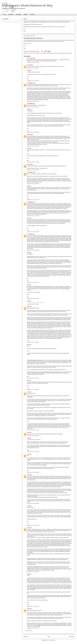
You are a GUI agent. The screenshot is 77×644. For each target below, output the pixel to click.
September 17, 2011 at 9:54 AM (33, 606)
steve (28, 306)
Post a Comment (29, 631)
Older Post (71, 637)
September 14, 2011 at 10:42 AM (33, 452)
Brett (28, 70)
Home (5, 14)
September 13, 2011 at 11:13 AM (33, 184)
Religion (44, 53)
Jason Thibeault (30, 58)
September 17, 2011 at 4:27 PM (33, 628)
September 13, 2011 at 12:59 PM (33, 250)
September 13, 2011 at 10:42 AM (33, 162)
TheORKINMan (30, 83)
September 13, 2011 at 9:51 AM (33, 101)
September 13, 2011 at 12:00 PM (33, 232)
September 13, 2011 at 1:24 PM (33, 282)
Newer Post (26, 637)
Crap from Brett (29, 53)
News (34, 53)
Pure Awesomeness (39, 53)
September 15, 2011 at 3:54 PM (33, 503)
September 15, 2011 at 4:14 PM (33, 525)
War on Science (69, 53)
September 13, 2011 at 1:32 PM (33, 299)
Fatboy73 (29, 65)
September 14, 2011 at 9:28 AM (33, 390)
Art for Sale (32, 14)
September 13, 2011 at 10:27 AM (33, 146)
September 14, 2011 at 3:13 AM (33, 304)
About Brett (11, 14)
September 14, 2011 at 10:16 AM (33, 436)
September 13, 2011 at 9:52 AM (33, 107)
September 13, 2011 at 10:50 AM (33, 170)
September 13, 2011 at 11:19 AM (33, 200)
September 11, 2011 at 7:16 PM (33, 62)
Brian (28, 301)
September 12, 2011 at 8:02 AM (33, 68)
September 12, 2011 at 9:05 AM (33, 81)
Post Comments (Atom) (51, 640)
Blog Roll (26, 14)
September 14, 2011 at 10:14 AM (33, 430)
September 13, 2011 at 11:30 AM (33, 216)
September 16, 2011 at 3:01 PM (33, 572)
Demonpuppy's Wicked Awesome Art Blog (27, 5)
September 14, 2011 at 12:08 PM (33, 472)
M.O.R (28, 475)
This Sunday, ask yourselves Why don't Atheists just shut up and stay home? (50, 41)
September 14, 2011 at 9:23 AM (33, 378)
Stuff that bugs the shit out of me (52, 53)
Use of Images (18, 14)
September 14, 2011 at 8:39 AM (33, 342)
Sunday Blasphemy (62, 53)
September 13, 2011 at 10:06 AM (33, 132)
